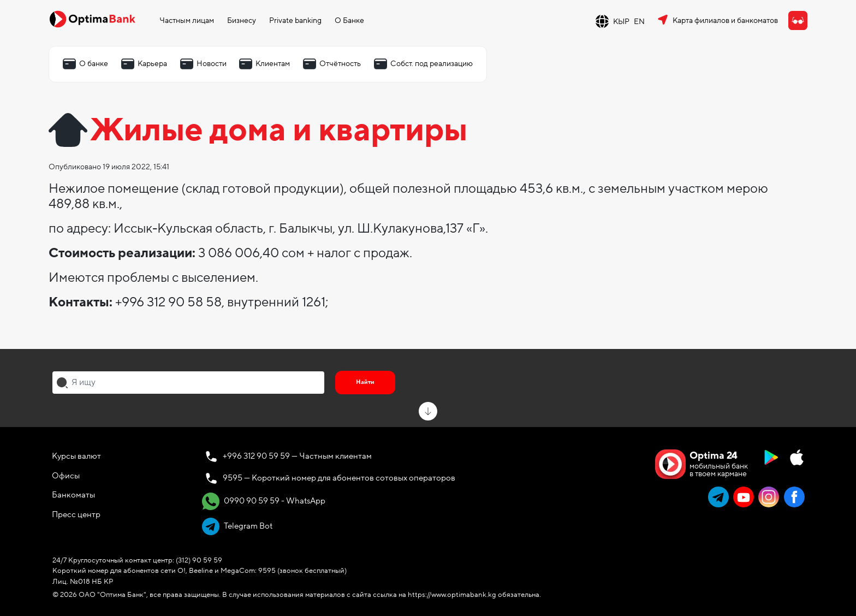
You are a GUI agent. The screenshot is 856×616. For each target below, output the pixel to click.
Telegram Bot (237, 526)
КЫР (621, 22)
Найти (365, 382)
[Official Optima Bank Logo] (92, 19)
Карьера (152, 64)
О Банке (349, 20)
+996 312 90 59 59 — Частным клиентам (297, 456)
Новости (212, 64)
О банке (94, 64)
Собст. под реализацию (432, 64)
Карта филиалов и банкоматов (725, 20)
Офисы (66, 476)
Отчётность (340, 64)
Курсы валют (76, 456)
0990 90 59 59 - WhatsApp (264, 501)
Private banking (295, 20)
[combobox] (188, 382)
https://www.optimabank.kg (452, 595)
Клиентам (273, 64)
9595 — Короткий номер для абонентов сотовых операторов (339, 478)
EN (639, 22)
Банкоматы (73, 495)
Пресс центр (76, 514)
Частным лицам (187, 20)
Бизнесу (242, 20)
